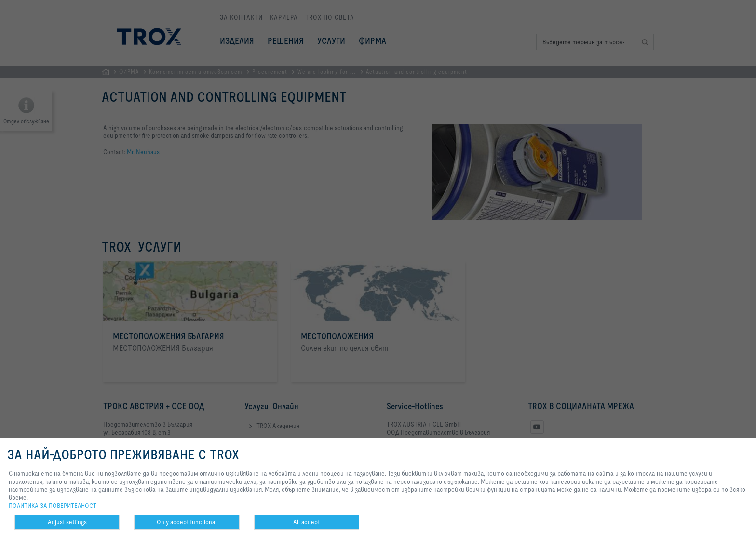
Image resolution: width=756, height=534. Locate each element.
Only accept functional (187, 522)
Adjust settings (67, 522)
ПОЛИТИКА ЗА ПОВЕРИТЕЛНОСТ (53, 506)
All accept (306, 522)
